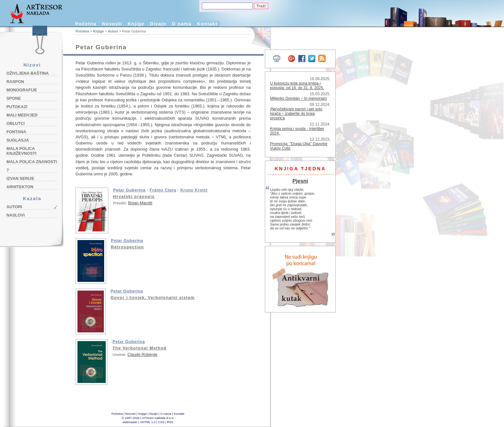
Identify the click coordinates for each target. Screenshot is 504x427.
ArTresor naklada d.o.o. (158, 418)
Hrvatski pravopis (134, 196)
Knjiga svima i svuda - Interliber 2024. (297, 131)
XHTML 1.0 (148, 422)
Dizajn (158, 24)
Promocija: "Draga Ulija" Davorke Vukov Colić (299, 146)
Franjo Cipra (163, 190)
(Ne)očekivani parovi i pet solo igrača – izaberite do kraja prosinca (296, 114)
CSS (161, 422)
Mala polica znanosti (32, 162)
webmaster (130, 422)
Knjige (136, 24)
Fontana (16, 132)
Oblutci (16, 123)
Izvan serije (20, 178)
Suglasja (18, 140)
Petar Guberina (129, 190)
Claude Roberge (142, 354)
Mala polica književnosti (21, 151)
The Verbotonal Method (139, 348)
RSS (170, 422)
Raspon (15, 82)
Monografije (22, 90)
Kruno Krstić (194, 190)
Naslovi (16, 215)
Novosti (112, 24)
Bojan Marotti (140, 203)
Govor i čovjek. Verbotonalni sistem (153, 297)
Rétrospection (127, 247)
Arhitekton (20, 187)
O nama (182, 24)
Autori (14, 207)
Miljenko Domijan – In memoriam (298, 98)
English (257, 38)
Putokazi (17, 107)
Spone (14, 98)
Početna (86, 24)
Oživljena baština (28, 73)
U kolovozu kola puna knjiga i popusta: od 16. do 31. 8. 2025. (297, 86)
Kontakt (207, 24)
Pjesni (300, 181)
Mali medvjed (22, 115)
